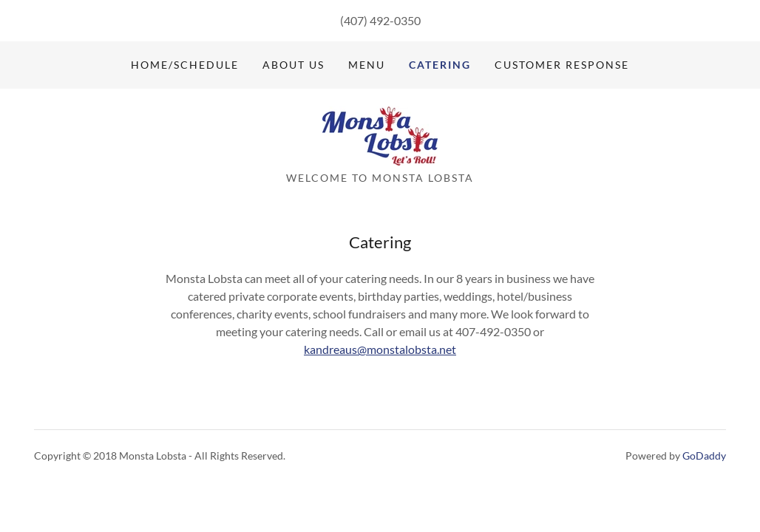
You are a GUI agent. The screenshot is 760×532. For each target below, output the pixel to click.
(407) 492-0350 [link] (380, 20)
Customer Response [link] (562, 65)
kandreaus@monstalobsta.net (380, 349)
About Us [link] (294, 65)
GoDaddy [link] (704, 456)
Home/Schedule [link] (185, 65)
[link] (380, 134)
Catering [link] (440, 65)
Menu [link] (367, 65)
